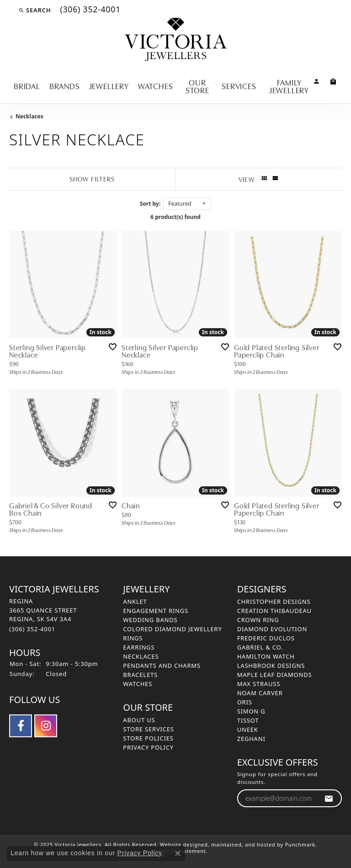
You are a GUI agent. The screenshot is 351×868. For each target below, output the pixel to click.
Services (239, 85)
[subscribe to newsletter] (329, 798)
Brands (65, 85)
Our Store (197, 86)
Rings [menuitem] (133, 638)
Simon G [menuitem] (251, 711)
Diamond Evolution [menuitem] (272, 629)
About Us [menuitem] (139, 720)
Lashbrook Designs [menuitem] (271, 666)
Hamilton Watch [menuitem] (266, 656)
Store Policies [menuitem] (148, 738)
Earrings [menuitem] (139, 647)
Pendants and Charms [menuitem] (162, 666)
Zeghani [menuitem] (251, 739)
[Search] (35, 10)
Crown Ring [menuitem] (258, 620)
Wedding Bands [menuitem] (150, 620)
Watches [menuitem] (138, 684)
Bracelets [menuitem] (140, 675)
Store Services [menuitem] (148, 729)
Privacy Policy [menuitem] (148, 747)
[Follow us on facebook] (21, 726)
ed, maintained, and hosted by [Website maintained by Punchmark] (243, 844)
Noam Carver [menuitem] (260, 693)
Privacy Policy (140, 853)
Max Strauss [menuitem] (259, 684)
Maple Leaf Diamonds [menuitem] (275, 675)
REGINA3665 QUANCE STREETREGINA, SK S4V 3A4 (43, 615)
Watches (156, 85)
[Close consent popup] (178, 853)
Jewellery (109, 85)
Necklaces (29, 116)
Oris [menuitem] (245, 702)
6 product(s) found (175, 217)
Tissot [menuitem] (248, 720)
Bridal (27, 85)
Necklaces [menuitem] (141, 656)
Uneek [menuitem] (248, 730)
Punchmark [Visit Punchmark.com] (300, 844)
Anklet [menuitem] (135, 602)
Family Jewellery (289, 86)
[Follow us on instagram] (46, 726)
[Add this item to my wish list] (112, 347)
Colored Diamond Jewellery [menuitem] (172, 629)
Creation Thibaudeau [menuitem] (274, 611)
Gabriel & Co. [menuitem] (260, 647)
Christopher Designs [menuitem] (274, 602)
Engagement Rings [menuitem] (156, 611)
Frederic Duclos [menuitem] (266, 638)
